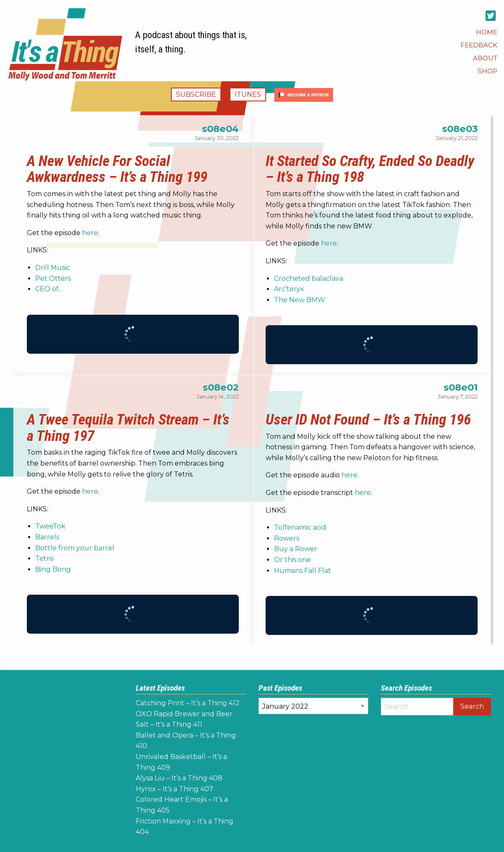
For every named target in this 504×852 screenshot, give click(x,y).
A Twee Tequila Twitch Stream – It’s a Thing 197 (128, 428)
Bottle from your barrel (75, 548)
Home (487, 32)
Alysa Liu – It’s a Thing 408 (179, 778)
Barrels (47, 537)
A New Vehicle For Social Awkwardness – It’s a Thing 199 (117, 169)
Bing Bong (53, 569)
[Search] (417, 707)
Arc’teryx (289, 289)
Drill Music (53, 268)
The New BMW (300, 300)
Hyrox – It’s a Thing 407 (174, 789)
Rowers (287, 538)
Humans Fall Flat (302, 571)
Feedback (479, 45)
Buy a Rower (296, 549)
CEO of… (49, 289)
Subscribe (196, 95)
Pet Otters (53, 278)
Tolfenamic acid (300, 527)
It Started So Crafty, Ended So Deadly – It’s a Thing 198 (370, 169)
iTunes (248, 95)
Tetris (44, 558)
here (90, 233)
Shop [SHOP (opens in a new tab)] (487, 71)
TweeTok (50, 526)
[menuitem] (487, 32)
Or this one (292, 560)
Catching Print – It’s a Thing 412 (188, 703)
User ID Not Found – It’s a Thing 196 (368, 420)
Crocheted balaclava (309, 278)
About (485, 58)
